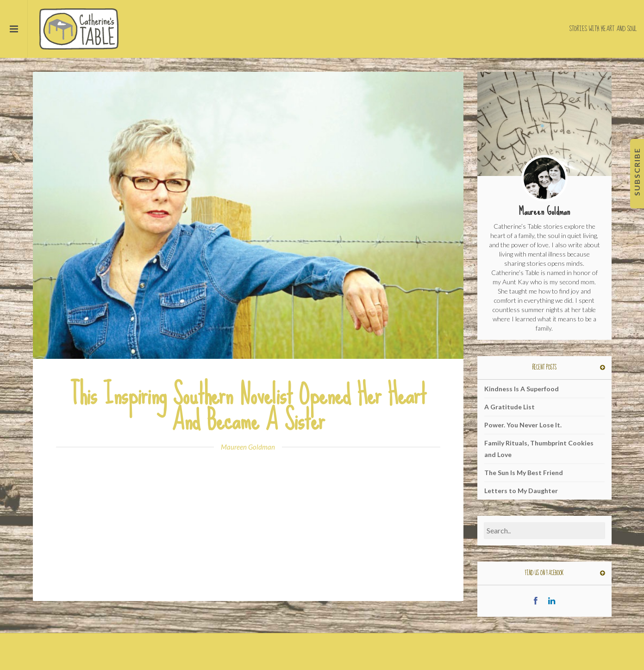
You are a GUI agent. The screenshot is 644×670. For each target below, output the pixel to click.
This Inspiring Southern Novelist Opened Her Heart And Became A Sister (248, 407)
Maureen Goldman (248, 447)
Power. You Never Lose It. (523, 425)
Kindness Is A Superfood (522, 389)
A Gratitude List (510, 407)
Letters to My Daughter (521, 491)
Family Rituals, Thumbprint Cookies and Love (539, 449)
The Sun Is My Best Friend (524, 473)
